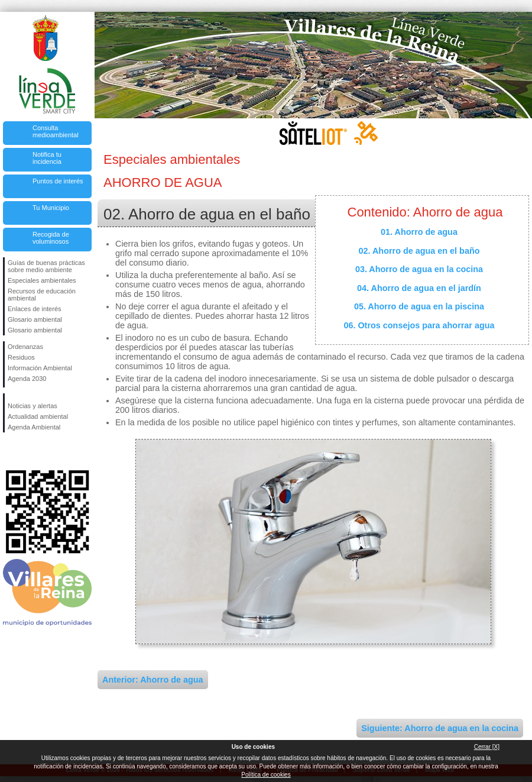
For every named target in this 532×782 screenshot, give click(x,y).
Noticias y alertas (33, 406)
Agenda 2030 (27, 379)
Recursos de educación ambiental (42, 295)
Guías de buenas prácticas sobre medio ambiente (46, 266)
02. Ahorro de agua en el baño (419, 251)
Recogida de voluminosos (51, 238)
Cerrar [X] (487, 747)
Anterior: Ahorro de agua (153, 680)
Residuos (21, 357)
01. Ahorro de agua (419, 232)
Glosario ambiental (35, 319)
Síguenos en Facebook (10, 451)
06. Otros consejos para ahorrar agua (419, 325)
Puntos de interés (58, 181)
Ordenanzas (25, 347)
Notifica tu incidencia (47, 158)
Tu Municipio (51, 208)
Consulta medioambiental (56, 131)
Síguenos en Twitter (30, 451)
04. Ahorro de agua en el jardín (419, 288)
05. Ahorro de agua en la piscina (419, 306)
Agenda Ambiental (34, 427)
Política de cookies (266, 775)
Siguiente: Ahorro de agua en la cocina (440, 728)
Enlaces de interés (35, 309)
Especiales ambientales (42, 280)
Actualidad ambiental (38, 416)
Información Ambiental (40, 368)
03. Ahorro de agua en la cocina (419, 269)
